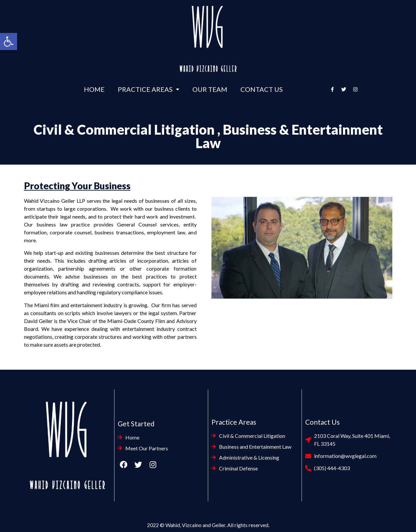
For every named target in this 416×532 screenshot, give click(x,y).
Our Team (210, 89)
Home (94, 89)
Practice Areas (148, 89)
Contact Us (262, 89)
